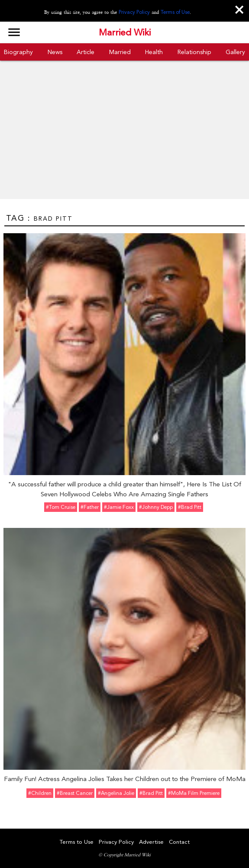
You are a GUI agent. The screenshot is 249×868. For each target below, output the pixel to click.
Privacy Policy (134, 12)
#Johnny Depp (156, 507)
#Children (40, 793)
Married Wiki (125, 32)
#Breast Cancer (75, 793)
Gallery (235, 52)
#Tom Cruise (61, 507)
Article (86, 52)
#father (90, 507)
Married (120, 52)
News (55, 52)
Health (154, 52)
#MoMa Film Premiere (194, 793)
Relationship (194, 52)
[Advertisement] (124, 134)
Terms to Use (77, 842)
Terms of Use (175, 12)
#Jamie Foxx (119, 507)
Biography (18, 52)
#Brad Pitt (190, 507)
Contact (179, 842)
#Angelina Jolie (116, 793)
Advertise (151, 842)
